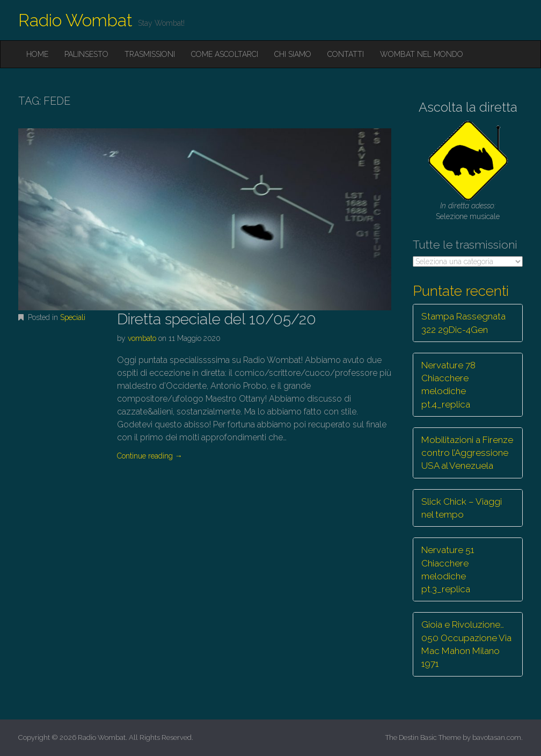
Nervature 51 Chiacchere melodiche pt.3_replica (448, 569)
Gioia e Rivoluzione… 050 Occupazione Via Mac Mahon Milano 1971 (466, 644)
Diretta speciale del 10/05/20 (217, 319)
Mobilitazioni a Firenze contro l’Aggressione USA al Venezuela (467, 453)
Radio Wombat (75, 20)
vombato (142, 338)
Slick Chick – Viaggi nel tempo (462, 508)
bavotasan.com (497, 737)
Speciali (73, 317)
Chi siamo (293, 54)
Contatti (346, 54)
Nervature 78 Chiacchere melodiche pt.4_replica (448, 385)
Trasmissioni (150, 54)
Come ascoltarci (225, 54)
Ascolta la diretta (468, 107)
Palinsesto (86, 54)
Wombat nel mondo (422, 54)
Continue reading (150, 456)
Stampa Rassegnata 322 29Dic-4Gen (463, 323)
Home (37, 54)
